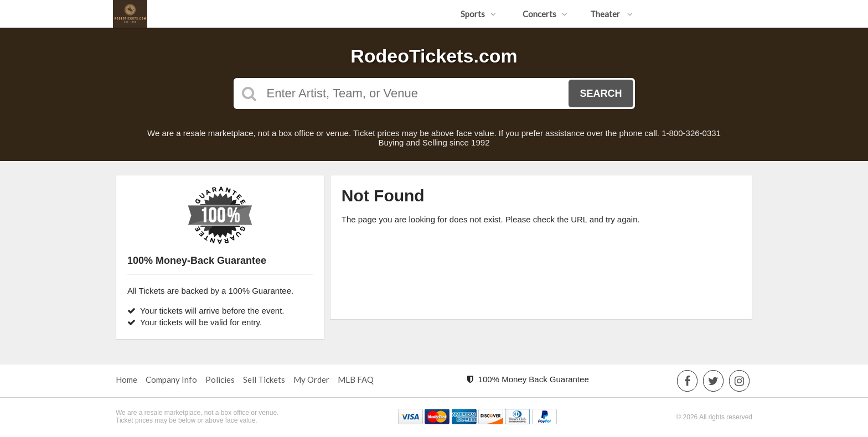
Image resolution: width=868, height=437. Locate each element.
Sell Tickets (264, 379)
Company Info (171, 379)
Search (601, 93)
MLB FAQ (356, 379)
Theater (611, 14)
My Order (311, 379)
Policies (220, 379)
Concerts (545, 14)
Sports (478, 14)
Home (126, 379)
